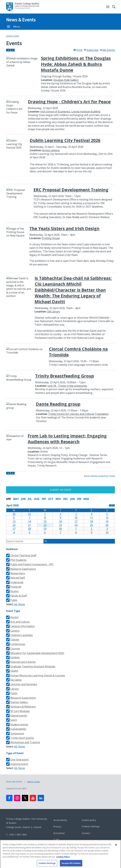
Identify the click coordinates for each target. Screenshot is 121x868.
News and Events (14, 782)
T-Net (56, 840)
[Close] (116, 847)
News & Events (21, 20)
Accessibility (60, 820)
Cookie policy (89, 820)
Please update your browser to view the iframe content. (60, 263)
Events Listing (13, 36)
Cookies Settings (91, 826)
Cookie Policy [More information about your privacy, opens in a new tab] (63, 859)
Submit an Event (60, 490)
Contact (86, 833)
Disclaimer (59, 833)
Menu (14, 27)
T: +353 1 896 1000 (16, 834)
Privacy (57, 827)
